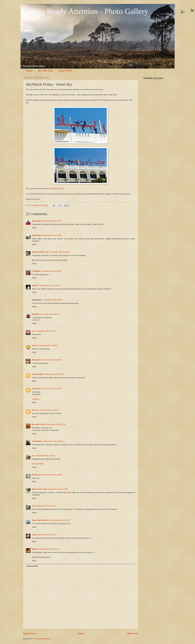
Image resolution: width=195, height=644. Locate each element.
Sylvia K (35, 285)
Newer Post (29, 634)
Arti (34, 506)
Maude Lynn (37, 475)
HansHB (35, 314)
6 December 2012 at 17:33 (51, 221)
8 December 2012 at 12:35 (58, 489)
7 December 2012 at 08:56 (54, 374)
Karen (35, 345)
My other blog (45, 71)
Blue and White (38, 464)
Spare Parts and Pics (40, 520)
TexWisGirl (36, 271)
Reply (34, 228)
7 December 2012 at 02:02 (51, 271)
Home (29, 71)
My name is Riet (38, 424)
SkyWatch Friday (58, 189)
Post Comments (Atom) (42, 639)
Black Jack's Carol (40, 489)
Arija (34, 535)
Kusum (35, 410)
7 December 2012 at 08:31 (52, 360)
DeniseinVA (37, 360)
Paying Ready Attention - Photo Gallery (86, 11)
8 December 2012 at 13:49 (46, 506)
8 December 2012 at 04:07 (53, 441)
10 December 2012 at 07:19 (48, 549)
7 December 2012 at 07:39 (49, 314)
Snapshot (36, 399)
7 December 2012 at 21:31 (48, 410)
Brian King (36, 221)
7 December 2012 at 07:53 (46, 331)
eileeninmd (37, 235)
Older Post (132, 634)
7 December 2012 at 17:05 (52, 389)
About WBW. (65, 71)
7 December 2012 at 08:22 (48, 345)
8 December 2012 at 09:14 (53, 475)
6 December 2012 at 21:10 (52, 235)
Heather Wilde (38, 374)
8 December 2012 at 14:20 (60, 520)
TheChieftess (37, 441)
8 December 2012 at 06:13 (45, 456)
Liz (33, 456)
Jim (34, 331)
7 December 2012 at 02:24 (49, 285)
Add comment (32, 566)
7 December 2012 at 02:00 (59, 252)
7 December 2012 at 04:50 (53, 300)
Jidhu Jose (37, 389)
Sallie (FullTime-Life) (40, 252)
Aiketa (35, 549)
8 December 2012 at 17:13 (46, 535)
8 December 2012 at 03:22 (56, 424)
